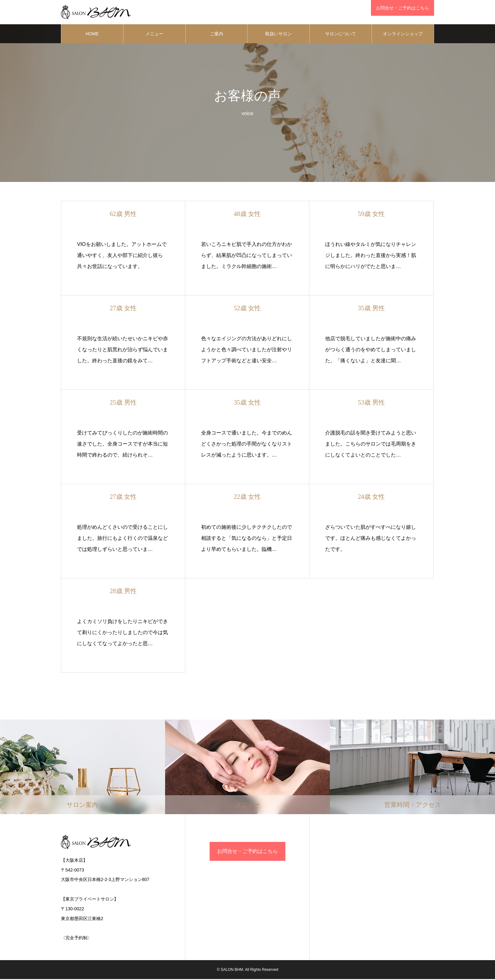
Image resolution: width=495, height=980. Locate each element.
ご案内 (217, 35)
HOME (92, 35)
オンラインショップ (403, 35)
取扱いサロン (278, 35)
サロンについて (341, 35)
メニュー (154, 35)
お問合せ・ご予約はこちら (247, 852)
